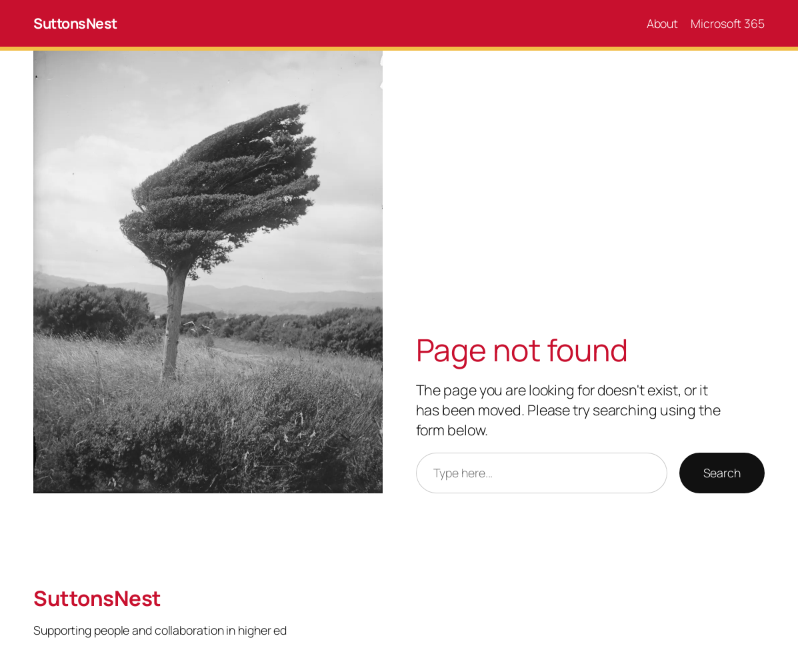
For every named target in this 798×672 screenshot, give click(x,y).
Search (722, 473)
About (663, 23)
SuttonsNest (75, 23)
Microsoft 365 (728, 23)
